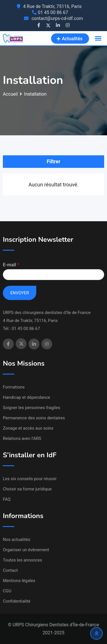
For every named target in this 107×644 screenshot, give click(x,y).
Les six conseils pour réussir (30, 479)
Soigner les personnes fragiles (32, 408)
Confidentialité (17, 601)
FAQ (7, 499)
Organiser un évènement (26, 550)
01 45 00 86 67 (53, 12)
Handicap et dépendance (27, 397)
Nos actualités (17, 540)
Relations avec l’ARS (22, 438)
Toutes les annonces (23, 560)
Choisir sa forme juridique (27, 489)
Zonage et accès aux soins (28, 428)
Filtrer (53, 161)
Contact (10, 570)
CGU (7, 591)
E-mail (11, 265)
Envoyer (20, 293)
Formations (14, 387)
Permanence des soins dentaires (34, 418)
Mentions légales (19, 581)
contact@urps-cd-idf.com (57, 18)
